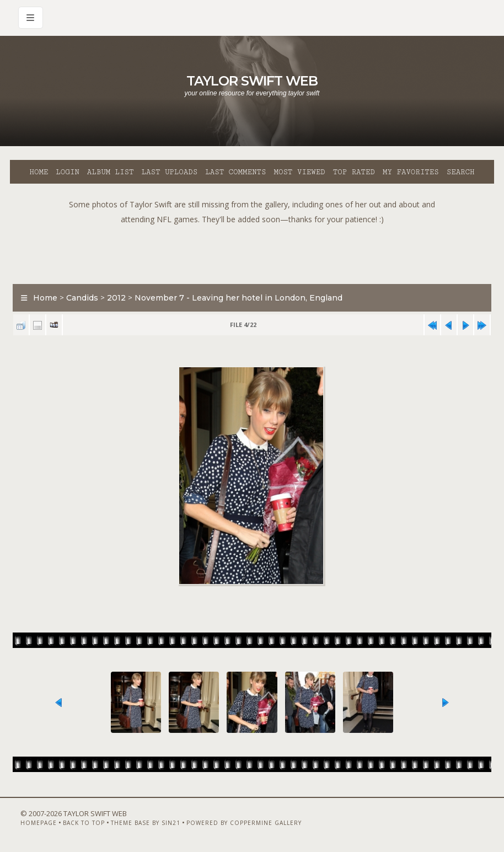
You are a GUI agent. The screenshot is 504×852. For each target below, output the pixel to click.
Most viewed (299, 172)
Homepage (39, 823)
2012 (116, 298)
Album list (111, 172)
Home (39, 172)
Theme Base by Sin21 (146, 823)
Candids (82, 298)
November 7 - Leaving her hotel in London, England (238, 298)
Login (67, 172)
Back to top (84, 823)
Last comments (235, 172)
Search (461, 172)
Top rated (354, 172)
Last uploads (170, 172)
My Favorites (411, 172)
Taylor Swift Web (252, 81)
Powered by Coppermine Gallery (244, 823)
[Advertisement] (252, 251)
